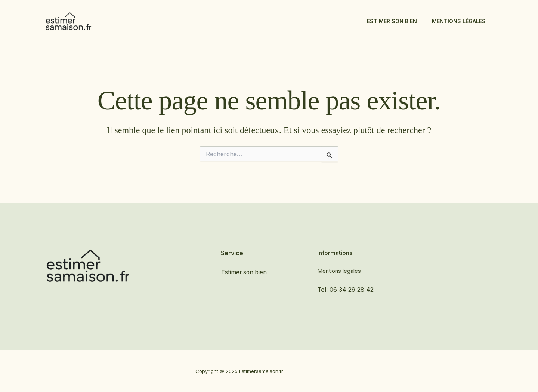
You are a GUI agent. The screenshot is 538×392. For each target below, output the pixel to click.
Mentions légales (459, 21)
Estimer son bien (392, 21)
